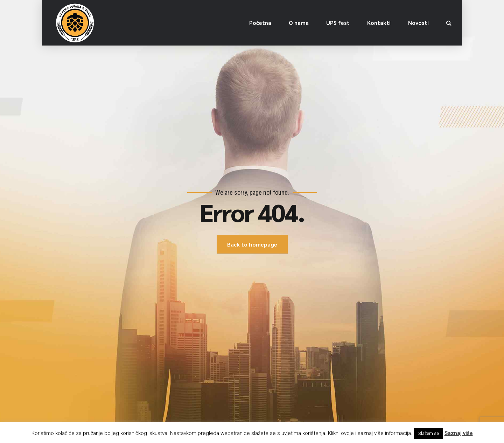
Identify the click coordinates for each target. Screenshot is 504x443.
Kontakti (379, 23)
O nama (299, 23)
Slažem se (429, 433)
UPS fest (338, 23)
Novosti (418, 23)
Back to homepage (252, 244)
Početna (260, 23)
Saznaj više (459, 433)
